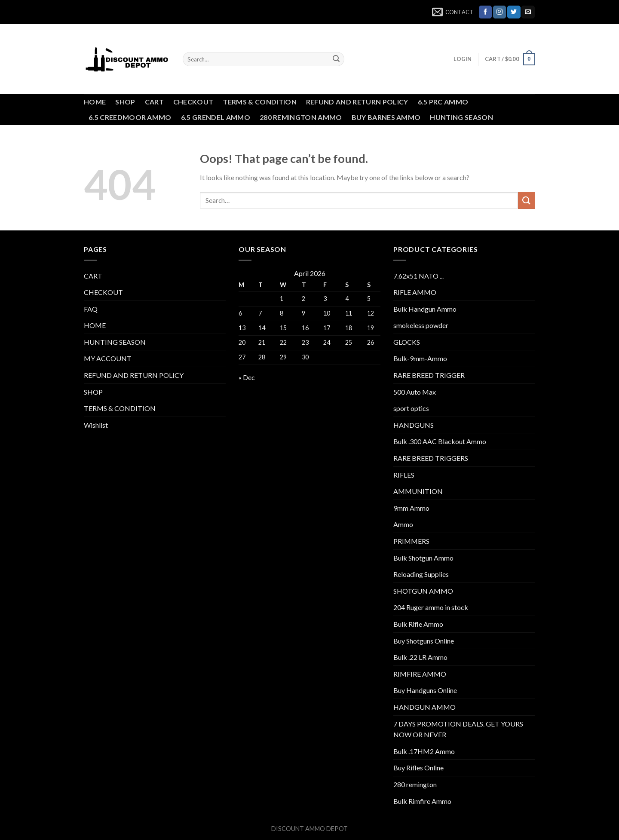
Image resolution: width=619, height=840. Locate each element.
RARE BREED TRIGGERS (431, 458)
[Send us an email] (528, 12)
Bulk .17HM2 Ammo (424, 751)
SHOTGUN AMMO (423, 591)
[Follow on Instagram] (499, 12)
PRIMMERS (411, 541)
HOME (95, 102)
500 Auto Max (415, 392)
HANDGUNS (414, 425)
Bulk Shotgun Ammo (423, 558)
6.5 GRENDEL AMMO (216, 117)
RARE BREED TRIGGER (429, 375)
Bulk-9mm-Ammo (420, 358)
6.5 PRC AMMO (443, 102)
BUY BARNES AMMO (386, 117)
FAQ (91, 309)
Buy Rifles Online (418, 768)
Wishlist (96, 425)
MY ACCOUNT (108, 358)
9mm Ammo (411, 508)
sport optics (411, 408)
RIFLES (404, 475)
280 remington (415, 784)
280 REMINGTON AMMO (301, 117)
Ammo (403, 524)
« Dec (247, 377)
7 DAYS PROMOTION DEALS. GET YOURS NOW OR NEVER (458, 729)
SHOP (125, 102)
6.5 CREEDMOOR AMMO (130, 117)
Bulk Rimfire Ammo (422, 801)
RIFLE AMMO (415, 292)
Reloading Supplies (421, 574)
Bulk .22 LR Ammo (420, 657)
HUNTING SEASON (461, 117)
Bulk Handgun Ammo (425, 309)
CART (154, 102)
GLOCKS (407, 342)
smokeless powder (421, 325)
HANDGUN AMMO (424, 707)
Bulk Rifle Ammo (418, 624)
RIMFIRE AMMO (420, 674)
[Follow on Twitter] (514, 12)
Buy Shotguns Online (424, 641)
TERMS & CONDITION (259, 102)
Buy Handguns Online (425, 690)
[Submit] (336, 59)
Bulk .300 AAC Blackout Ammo (440, 441)
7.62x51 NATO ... (418, 276)
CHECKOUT (193, 102)
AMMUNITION (418, 491)
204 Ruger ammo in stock (431, 607)
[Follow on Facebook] (485, 12)
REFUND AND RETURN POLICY (357, 102)
